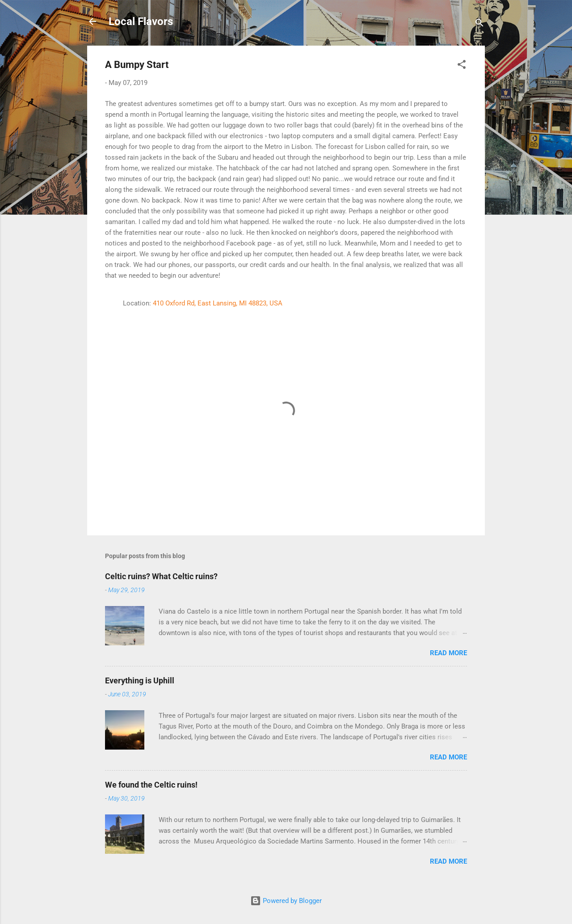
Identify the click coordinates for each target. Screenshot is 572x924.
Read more (448, 653)
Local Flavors (141, 21)
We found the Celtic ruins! (151, 785)
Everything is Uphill (140, 680)
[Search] (479, 24)
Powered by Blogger (286, 901)
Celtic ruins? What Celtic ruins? (161, 576)
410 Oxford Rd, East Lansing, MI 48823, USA (218, 303)
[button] (462, 66)
